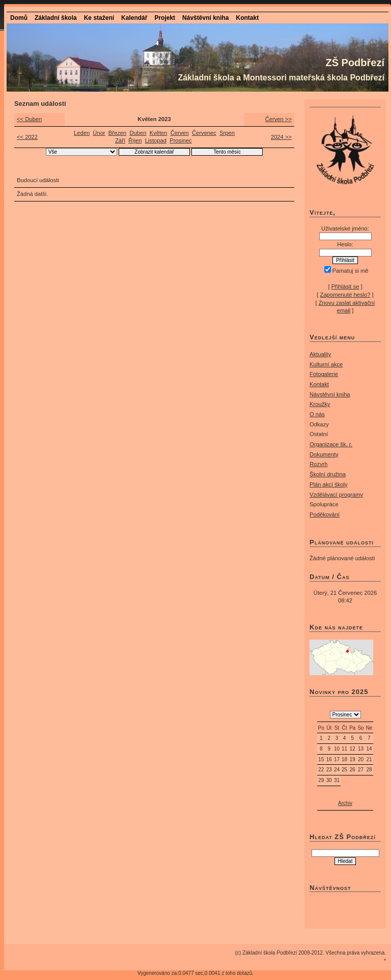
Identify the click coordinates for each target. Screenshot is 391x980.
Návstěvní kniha (330, 394)
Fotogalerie (324, 374)
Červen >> (278, 119)
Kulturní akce (326, 364)
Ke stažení (99, 18)
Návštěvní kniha (205, 18)
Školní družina (328, 474)
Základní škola (56, 18)
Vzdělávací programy (336, 495)
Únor (99, 133)
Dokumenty (324, 454)
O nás (317, 414)
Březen (117, 133)
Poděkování (325, 514)
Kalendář (134, 18)
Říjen (135, 140)
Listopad (156, 140)
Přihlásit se (345, 286)
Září (120, 140)
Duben (138, 133)
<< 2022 (27, 137)
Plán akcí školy (329, 484)
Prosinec (181, 140)
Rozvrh (318, 464)
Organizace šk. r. (331, 444)
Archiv (345, 803)
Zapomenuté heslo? (345, 295)
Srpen (227, 133)
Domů (19, 18)
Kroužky (320, 404)
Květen (159, 133)
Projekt (165, 18)
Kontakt (247, 18)
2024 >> (281, 137)
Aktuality (320, 354)
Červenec (204, 133)
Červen (180, 133)
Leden (82, 133)
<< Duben (29, 119)
